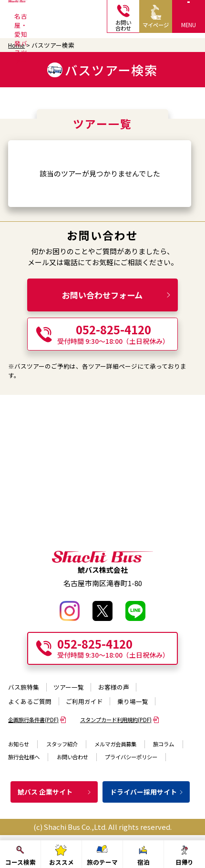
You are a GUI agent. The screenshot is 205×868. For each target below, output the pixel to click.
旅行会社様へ (24, 757)
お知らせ (19, 744)
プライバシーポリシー (131, 757)
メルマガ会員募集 (115, 744)
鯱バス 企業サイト (55, 792)
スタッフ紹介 (62, 744)
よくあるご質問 (30, 701)
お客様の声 (114, 687)
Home (16, 45)
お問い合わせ (72, 757)
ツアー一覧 (69, 687)
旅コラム (164, 744)
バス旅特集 (24, 687)
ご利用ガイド (84, 701)
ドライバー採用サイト (147, 792)
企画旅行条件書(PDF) (37, 720)
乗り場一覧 (133, 701)
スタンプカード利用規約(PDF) (120, 720)
